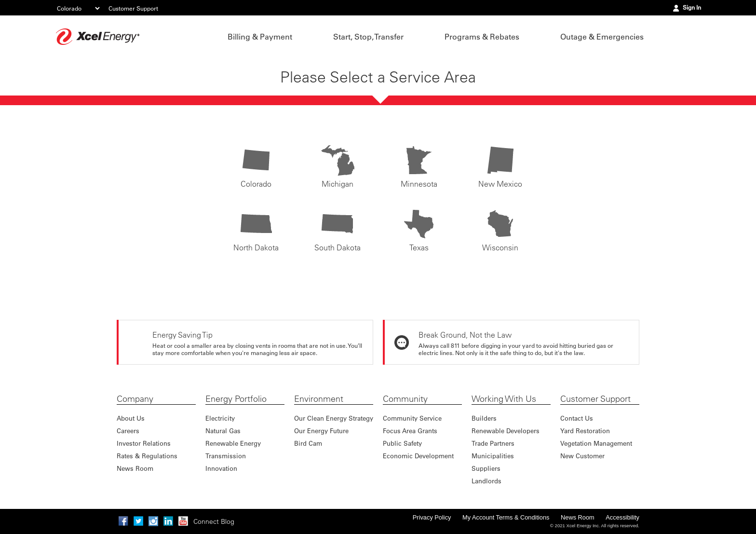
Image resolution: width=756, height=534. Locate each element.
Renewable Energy (233, 443)
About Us (131, 418)
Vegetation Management (596, 443)
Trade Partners (493, 443)
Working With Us (504, 399)
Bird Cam (308, 443)
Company (135, 399)
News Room (135, 468)
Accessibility (622, 517)
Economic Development (418, 456)
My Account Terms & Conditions (506, 517)
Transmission (226, 456)
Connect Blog (214, 521)
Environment (319, 399)
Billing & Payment (260, 37)
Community (405, 399)
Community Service (412, 418)
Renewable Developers (506, 431)
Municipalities (493, 456)
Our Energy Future (321, 431)
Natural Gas (223, 431)
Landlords (486, 481)
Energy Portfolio (236, 399)
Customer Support (133, 8)
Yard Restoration (585, 431)
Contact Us (577, 418)
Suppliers (486, 468)
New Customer (582, 456)
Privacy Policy (432, 517)
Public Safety (402, 443)
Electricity (220, 418)
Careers (128, 431)
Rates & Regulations (147, 456)
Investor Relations (144, 443)
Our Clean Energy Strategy (334, 418)
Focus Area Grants (410, 431)
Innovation (221, 468)
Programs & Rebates (482, 37)
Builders (484, 418)
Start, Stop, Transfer (368, 37)
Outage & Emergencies (602, 37)
